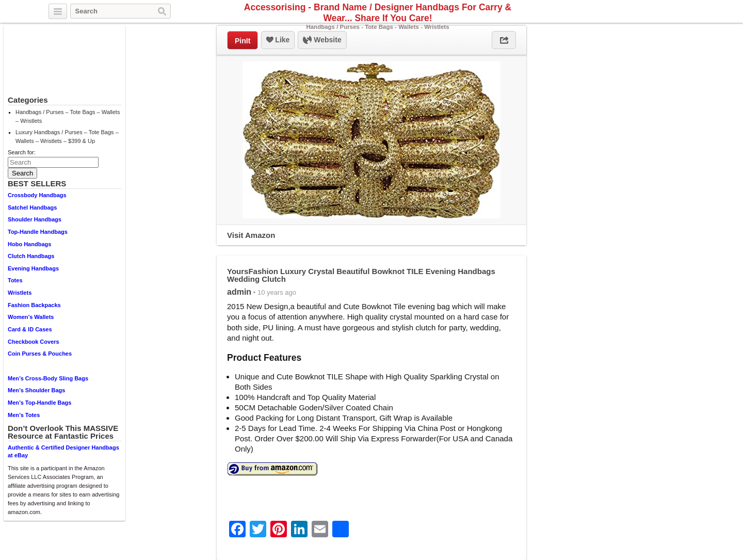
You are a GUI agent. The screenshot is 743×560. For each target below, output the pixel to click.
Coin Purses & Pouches (40, 354)
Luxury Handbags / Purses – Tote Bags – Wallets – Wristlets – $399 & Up (67, 137)
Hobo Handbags (29, 244)
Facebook (676, 12)
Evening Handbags (33, 268)
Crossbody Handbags (37, 195)
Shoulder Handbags (35, 219)
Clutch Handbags (31, 256)
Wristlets (20, 293)
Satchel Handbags (32, 207)
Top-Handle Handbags (38, 232)
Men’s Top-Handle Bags (39, 403)
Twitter (664, 12)
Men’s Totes (24, 415)
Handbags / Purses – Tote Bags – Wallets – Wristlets (68, 116)
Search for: (22, 152)
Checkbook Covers (34, 342)
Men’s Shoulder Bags (36, 390)
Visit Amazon (251, 235)
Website (322, 40)
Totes (15, 280)
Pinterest (688, 12)
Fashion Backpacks (34, 305)
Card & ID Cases (30, 329)
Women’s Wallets (31, 317)
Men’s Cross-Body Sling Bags (48, 378)
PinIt (243, 41)
